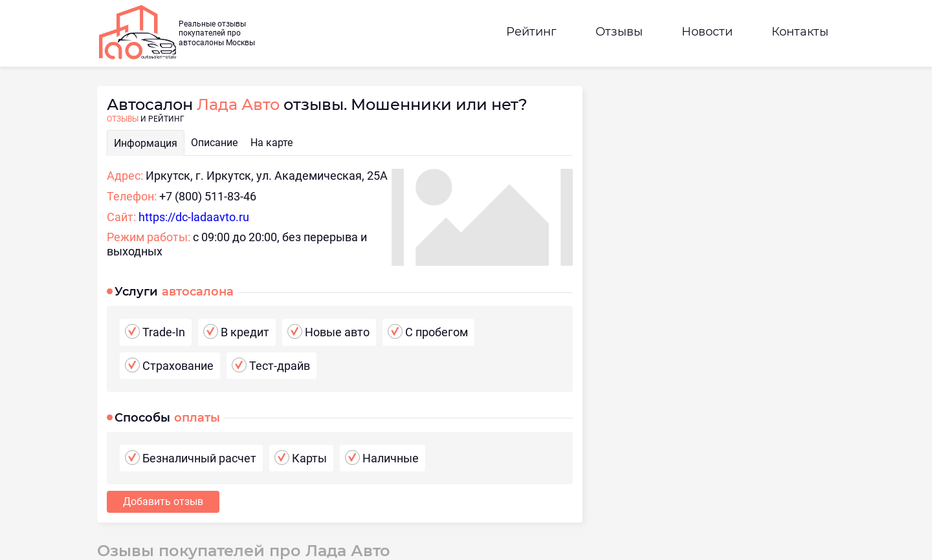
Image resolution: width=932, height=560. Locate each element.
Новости (707, 32)
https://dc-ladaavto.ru (194, 217)
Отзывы (619, 32)
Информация (146, 143)
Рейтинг (531, 32)
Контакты (800, 32)
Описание (214, 143)
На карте (272, 143)
